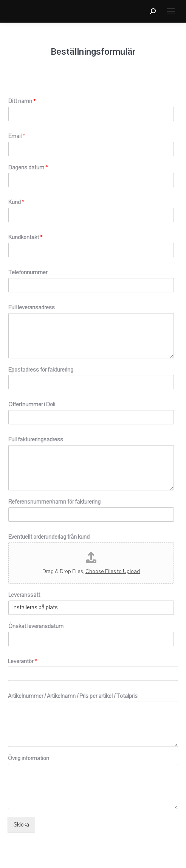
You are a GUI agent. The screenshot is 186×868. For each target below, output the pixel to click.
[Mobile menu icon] (171, 11)
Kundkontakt (26, 237)
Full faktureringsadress (36, 439)
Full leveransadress (32, 307)
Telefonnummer (28, 272)
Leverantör (22, 661)
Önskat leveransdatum (36, 626)
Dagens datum (28, 167)
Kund (16, 202)
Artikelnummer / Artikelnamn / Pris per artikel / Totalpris (73, 696)
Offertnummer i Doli (32, 404)
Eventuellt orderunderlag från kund (49, 537)
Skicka (21, 825)
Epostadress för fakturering (41, 370)
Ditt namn (22, 101)
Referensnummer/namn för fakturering (54, 502)
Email (17, 136)
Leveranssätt (24, 595)
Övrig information (29, 758)
